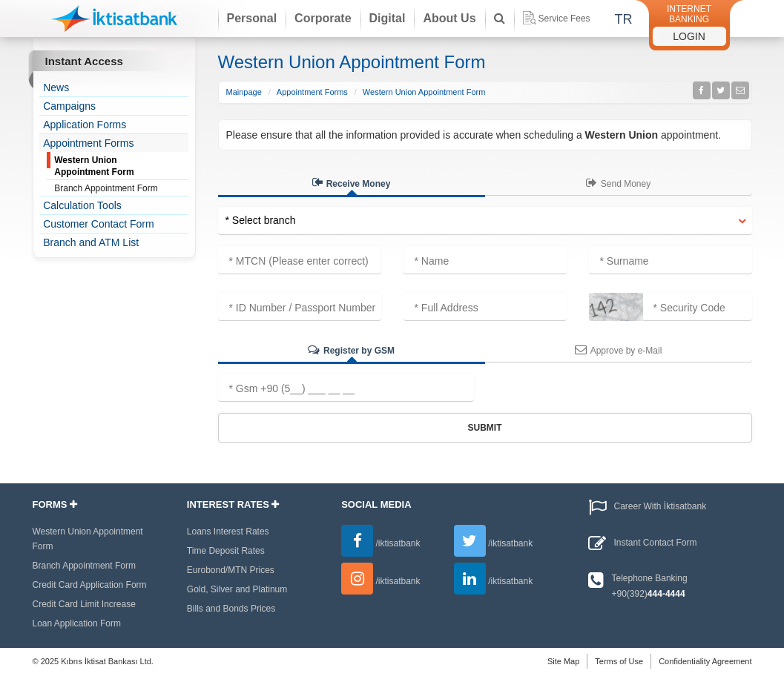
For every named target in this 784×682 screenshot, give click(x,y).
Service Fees (557, 18)
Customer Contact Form (98, 224)
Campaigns (69, 106)
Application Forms (85, 125)
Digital (388, 18)
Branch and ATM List (91, 242)
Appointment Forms (88, 143)
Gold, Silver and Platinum (237, 589)
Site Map (563, 661)
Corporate (323, 18)
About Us (449, 18)
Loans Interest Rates (228, 532)
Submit (485, 428)
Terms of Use (619, 661)
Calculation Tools (82, 205)
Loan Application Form (77, 623)
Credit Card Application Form (90, 585)
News (56, 87)
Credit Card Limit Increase (84, 604)
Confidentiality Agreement (705, 661)
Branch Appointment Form (106, 188)
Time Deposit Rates (226, 551)
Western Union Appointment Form (94, 166)
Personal (252, 18)
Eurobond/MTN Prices (231, 570)
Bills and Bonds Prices (231, 609)
